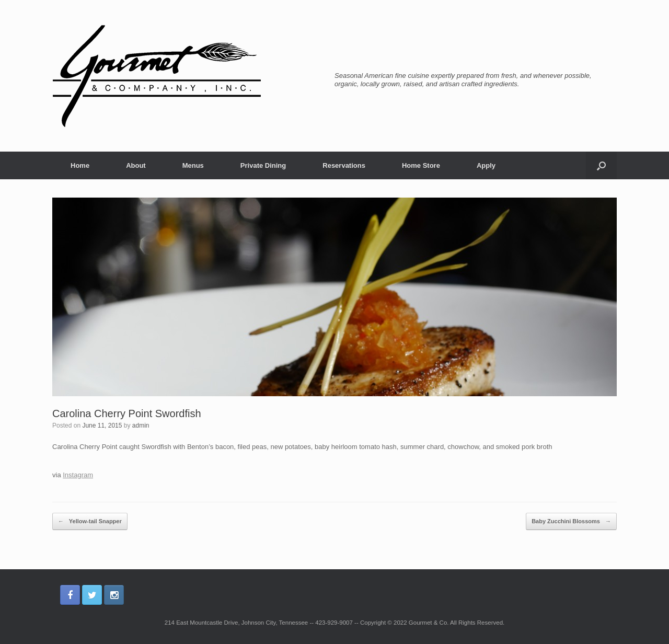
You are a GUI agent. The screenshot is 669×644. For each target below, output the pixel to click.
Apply (486, 165)
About (136, 165)
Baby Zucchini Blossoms (571, 522)
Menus (193, 165)
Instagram (78, 475)
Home (80, 165)
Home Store (421, 165)
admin (141, 425)
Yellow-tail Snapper (90, 522)
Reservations (344, 165)
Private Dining (263, 165)
